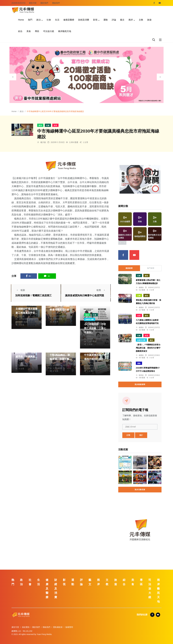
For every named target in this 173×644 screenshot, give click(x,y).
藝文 (122, 20)
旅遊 (149, 20)
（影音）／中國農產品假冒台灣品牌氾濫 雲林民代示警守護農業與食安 (148, 348)
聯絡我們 (56, 3)
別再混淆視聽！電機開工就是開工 (34, 296)
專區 (37, 31)
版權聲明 (69, 627)
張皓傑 (22, 316)
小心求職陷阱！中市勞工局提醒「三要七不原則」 (95, 328)
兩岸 (131, 20)
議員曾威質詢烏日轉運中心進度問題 (85, 296)
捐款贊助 (26, 627)
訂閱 (128, 435)
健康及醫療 (69, 20)
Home (21, 20)
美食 (29, 31)
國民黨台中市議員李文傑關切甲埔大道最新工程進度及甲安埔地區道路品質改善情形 (26, 313)
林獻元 (90, 336)
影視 (95, 20)
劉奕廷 (141, 375)
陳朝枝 (56, 313)
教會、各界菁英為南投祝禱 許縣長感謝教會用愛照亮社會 (61, 306)
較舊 (102, 290)
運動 (106, 20)
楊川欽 (43, 142)
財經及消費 (84, 20)
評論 (114, 20)
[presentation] (13, 77)
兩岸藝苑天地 (65, 31)
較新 (20, 290)
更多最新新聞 (140, 384)
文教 (141, 20)
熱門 (30, 20)
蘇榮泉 (141, 288)
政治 (39, 20)
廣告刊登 (33, 3)
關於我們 (44, 3)
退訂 (141, 435)
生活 (57, 20)
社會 (49, 20)
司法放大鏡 (49, 31)
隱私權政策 (58, 627)
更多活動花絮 (140, 490)
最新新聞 (129, 268)
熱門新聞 (151, 268)
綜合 (20, 31)
